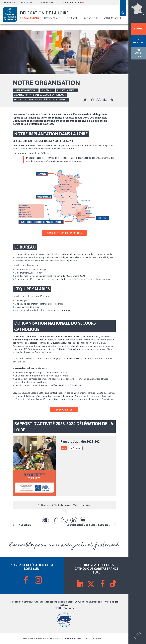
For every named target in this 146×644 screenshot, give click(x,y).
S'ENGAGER (72, 18)
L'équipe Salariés (66, 90)
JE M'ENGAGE (138, 41)
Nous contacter (112, 18)
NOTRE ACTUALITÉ (53, 18)
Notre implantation (24, 90)
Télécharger (76, 448)
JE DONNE (138, 29)
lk (105, 100)
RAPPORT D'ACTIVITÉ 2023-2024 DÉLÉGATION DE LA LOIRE (40, 100)
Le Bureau (46, 90)
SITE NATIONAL (26, 2)
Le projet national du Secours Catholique (88, 525)
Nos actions (25, 525)
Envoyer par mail (112, 100)
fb (92, 100)
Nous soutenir (90, 18)
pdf (85, 100)
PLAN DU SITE (98, 639)
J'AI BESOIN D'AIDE (138, 53)
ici (51, 153)
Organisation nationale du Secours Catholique (39, 95)
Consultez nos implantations (64, 233)
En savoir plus (64, 410)
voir (64, 448)
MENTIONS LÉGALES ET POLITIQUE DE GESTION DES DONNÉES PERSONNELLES (52, 639)
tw (99, 100)
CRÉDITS (87, 639)
